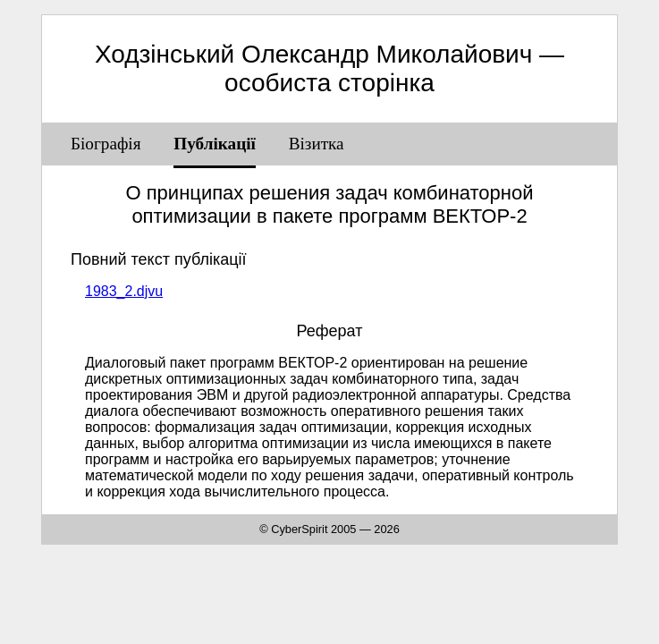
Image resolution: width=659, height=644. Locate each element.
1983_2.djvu (124, 291)
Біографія (106, 144)
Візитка (317, 144)
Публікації (215, 144)
